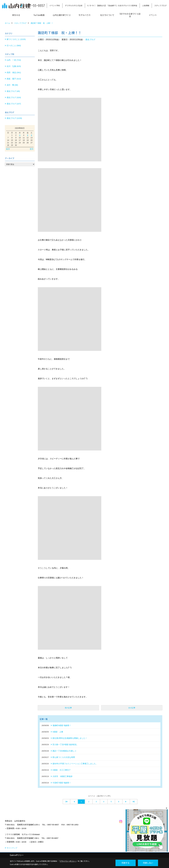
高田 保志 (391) (14, 72)
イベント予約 (55, 6)
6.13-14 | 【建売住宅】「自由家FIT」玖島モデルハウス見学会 (112, 6)
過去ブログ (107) (14, 104)
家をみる (16, 15)
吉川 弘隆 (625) (14, 66)
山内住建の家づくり (62, 15)
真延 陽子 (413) (14, 79)
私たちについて (107, 15)
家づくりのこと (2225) (16, 39)
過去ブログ (90, 40)
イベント (153, 15)
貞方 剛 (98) (12, 85)
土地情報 (146, 6)
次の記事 (132, 708)
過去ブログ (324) (14, 97)
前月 (8, 149)
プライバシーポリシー (68, 861)
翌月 (32, 149)
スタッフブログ (160, 6)
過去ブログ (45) (13, 91)
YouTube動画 (39, 15)
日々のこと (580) (14, 45)
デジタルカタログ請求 (74, 6)
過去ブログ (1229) (14, 118)
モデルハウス (84, 15)
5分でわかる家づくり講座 (130, 15)
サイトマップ (12, 848)
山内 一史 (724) (14, 60)
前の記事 (68, 708)
